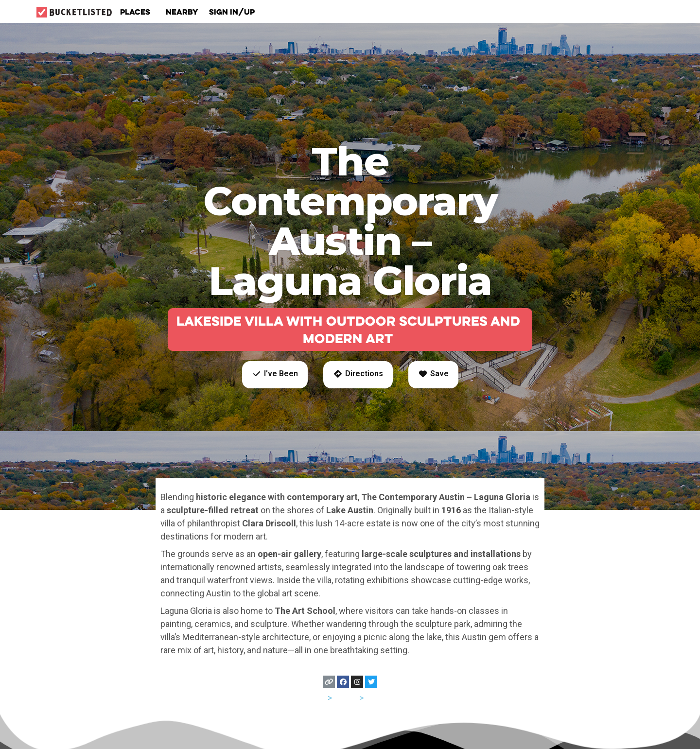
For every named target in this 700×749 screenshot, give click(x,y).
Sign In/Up (232, 12)
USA (318, 698)
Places (138, 12)
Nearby (182, 12)
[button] (275, 375)
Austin (378, 698)
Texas (346, 698)
